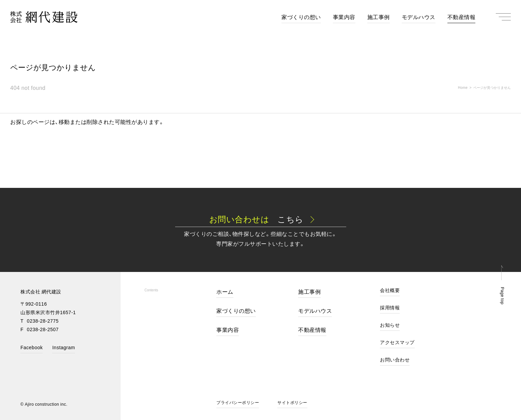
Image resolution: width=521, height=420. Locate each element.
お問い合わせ (395, 360)
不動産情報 (312, 330)
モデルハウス (315, 311)
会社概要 (390, 290)
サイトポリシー (292, 403)
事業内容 (228, 330)
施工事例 (309, 292)
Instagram (64, 348)
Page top (503, 296)
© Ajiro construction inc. (44, 404)
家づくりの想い (236, 311)
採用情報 (390, 308)
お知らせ (390, 325)
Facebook (32, 348)
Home (463, 87)
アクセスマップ (397, 343)
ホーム (225, 292)
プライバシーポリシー (238, 403)
